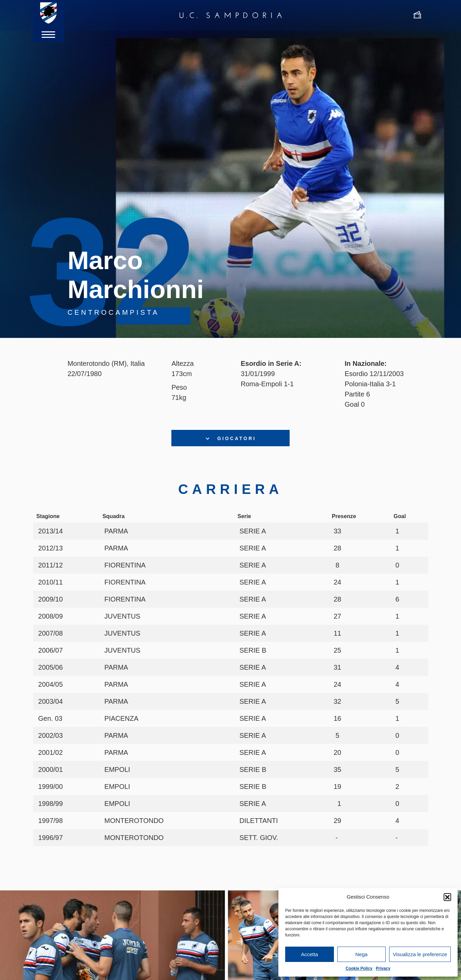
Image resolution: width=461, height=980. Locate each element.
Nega (362, 954)
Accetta (309, 954)
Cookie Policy (359, 968)
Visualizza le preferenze (420, 954)
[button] (447, 897)
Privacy (383, 968)
